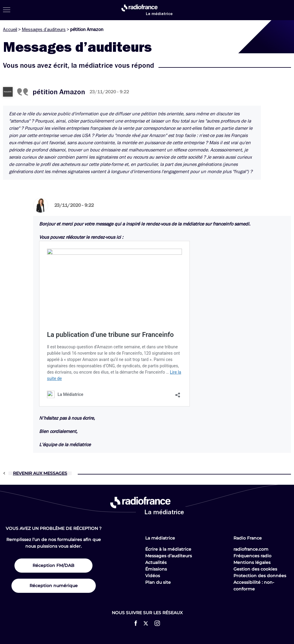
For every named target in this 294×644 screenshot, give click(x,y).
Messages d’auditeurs (44, 30)
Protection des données (260, 576)
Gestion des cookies (255, 569)
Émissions (156, 569)
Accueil (10, 30)
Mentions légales (252, 562)
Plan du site (158, 582)
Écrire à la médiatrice (168, 549)
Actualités (156, 562)
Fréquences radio (252, 556)
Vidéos (153, 576)
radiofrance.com (251, 549)
